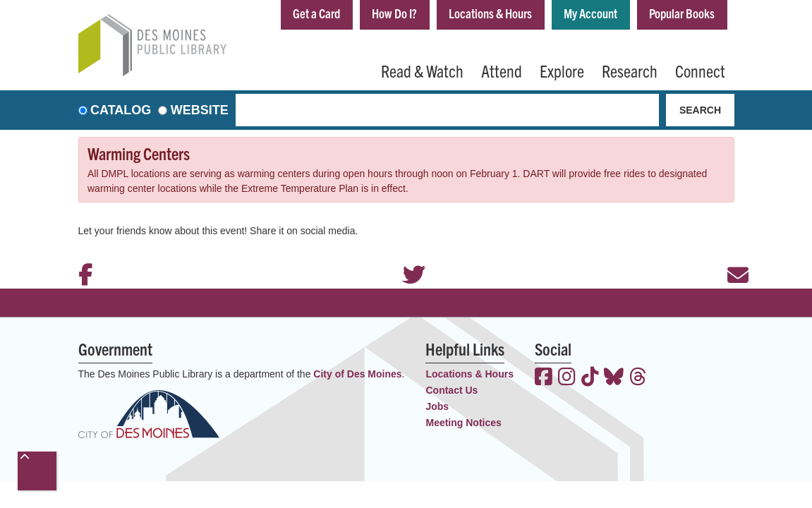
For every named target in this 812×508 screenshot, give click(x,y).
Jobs (437, 406)
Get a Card (316, 13)
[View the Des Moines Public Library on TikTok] (590, 378)
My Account (590, 13)
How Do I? (394, 13)
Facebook (82, 256)
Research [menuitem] (630, 71)
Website (200, 110)
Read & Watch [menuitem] (422, 71)
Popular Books (682, 13)
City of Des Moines (357, 374)
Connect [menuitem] (700, 71)
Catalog (121, 110)
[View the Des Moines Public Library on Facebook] (544, 378)
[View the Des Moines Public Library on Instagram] (567, 378)
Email (731, 256)
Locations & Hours (490, 13)
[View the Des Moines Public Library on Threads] (638, 378)
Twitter (406, 256)
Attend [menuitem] (502, 71)
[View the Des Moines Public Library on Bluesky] (614, 378)
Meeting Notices (463, 423)
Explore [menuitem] (562, 71)
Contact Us (452, 390)
